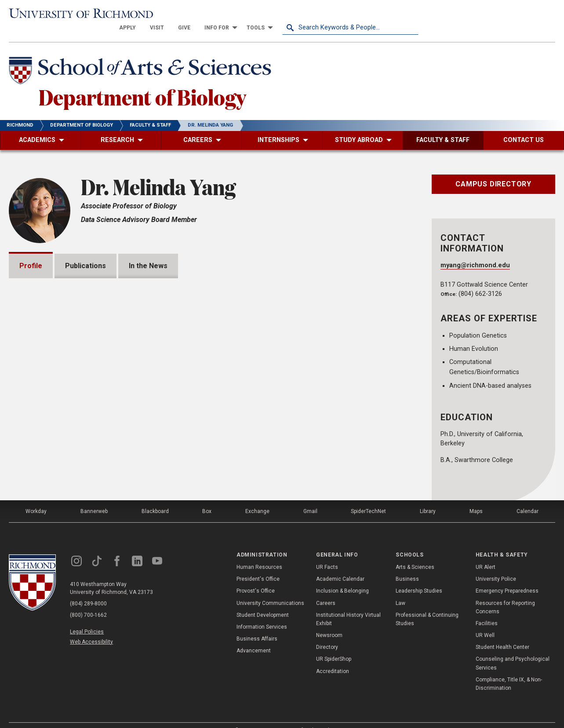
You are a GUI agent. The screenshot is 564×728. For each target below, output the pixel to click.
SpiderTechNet (368, 498)
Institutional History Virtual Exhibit (348, 606)
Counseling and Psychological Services (513, 650)
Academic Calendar (340, 565)
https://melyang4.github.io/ (67, 410)
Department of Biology (142, 83)
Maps (476, 498)
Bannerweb (94, 498)
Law (400, 590)
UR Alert (486, 553)
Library (428, 498)
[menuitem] (264, 14)
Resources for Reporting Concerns (505, 594)
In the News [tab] (148, 252)
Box (207, 498)
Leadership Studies (419, 578)
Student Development (263, 601)
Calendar (528, 498)
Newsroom (329, 622)
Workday (36, 498)
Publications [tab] (86, 252)
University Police (496, 565)
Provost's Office (256, 578)
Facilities (487, 610)
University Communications (270, 590)
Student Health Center (502, 634)
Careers (326, 590)
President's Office (258, 565)
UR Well (485, 622)
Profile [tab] (31, 252)
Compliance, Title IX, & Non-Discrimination (509, 670)
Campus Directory (493, 170)
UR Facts (327, 553)
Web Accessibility (91, 628)
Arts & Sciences (415, 553)
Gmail (310, 498)
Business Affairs (257, 625)
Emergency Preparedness (507, 578)
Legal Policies (87, 618)
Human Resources (259, 553)
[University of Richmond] (77, 14)
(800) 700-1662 (88, 601)
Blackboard (155, 498)
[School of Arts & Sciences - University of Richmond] (142, 58)
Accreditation (333, 658)
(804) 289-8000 (88, 590)
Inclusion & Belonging (342, 578)
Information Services (262, 613)
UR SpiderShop (334, 646)
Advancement (254, 637)
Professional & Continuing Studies (427, 606)
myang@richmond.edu (475, 252)
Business (407, 565)
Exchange (257, 498)
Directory (327, 634)
